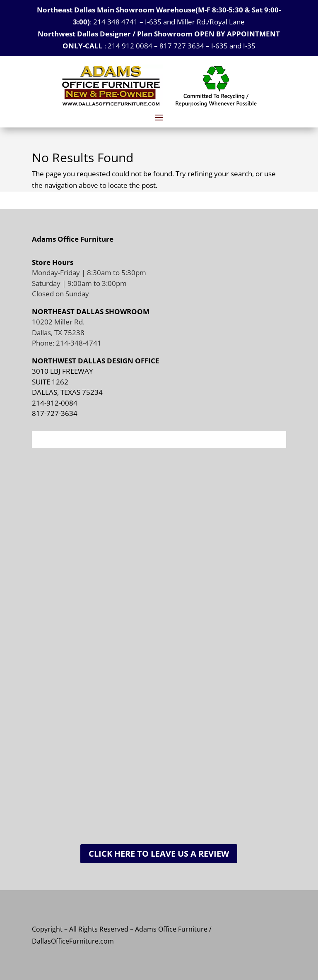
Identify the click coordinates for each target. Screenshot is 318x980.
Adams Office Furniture (73, 239)
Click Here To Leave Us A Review (159, 854)
